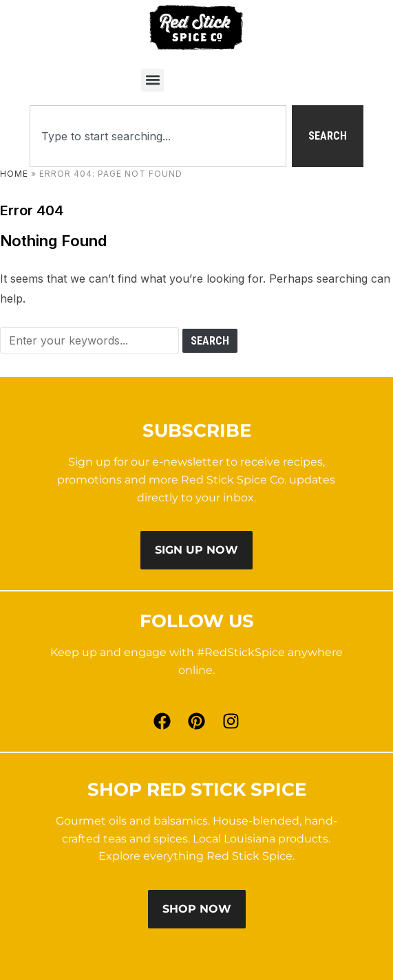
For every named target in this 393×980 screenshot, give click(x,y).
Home (14, 174)
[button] (152, 80)
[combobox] (158, 136)
